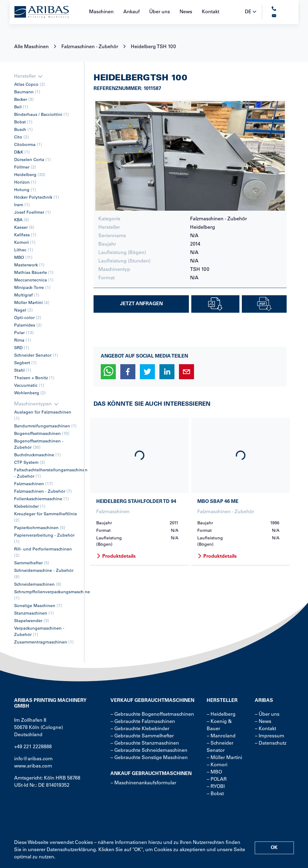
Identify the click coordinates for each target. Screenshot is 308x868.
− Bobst (215, 794)
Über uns (160, 12)
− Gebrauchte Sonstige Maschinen (149, 758)
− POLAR (217, 780)
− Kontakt (265, 729)
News (186, 12)
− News (263, 722)
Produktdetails (116, 556)
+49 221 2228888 (33, 747)
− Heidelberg (221, 715)
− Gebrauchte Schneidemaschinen (149, 751)
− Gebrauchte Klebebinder (140, 729)
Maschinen (101, 12)
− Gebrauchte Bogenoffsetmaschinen (152, 715)
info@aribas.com (33, 759)
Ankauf (131, 12)
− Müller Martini (224, 758)
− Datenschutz (271, 743)
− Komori (217, 765)
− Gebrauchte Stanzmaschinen (145, 743)
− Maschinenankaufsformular (143, 783)
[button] (108, 372)
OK (274, 848)
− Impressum (269, 736)
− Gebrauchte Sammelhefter (142, 736)
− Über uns (267, 715)
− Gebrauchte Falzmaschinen (143, 722)
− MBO (214, 772)
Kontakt (211, 12)
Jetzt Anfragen (141, 304)
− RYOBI (216, 787)
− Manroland (221, 736)
